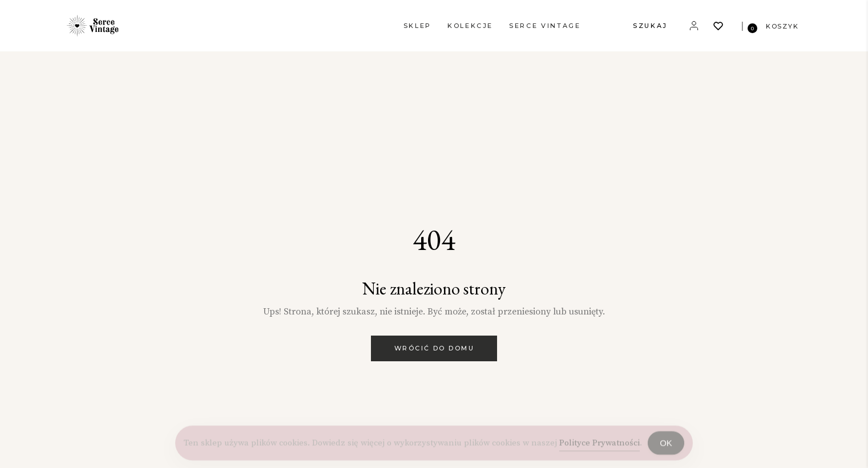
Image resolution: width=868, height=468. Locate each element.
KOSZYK (782, 26)
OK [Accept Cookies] (666, 446)
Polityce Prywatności (599, 445)
